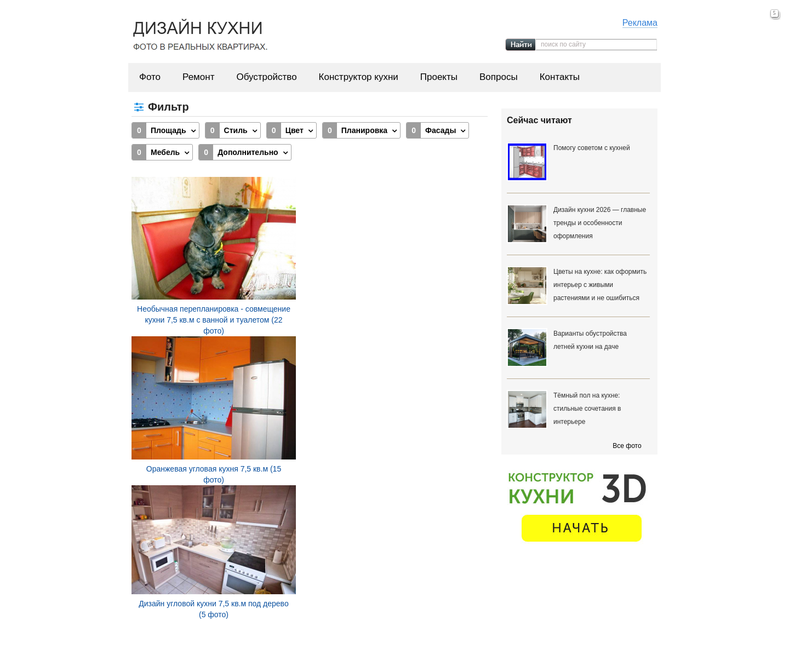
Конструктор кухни (359, 77)
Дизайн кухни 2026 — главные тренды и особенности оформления (600, 223)
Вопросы (499, 77)
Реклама (640, 23)
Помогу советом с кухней (592, 148)
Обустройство (266, 77)
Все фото (627, 446)
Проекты (439, 77)
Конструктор (427, 650)
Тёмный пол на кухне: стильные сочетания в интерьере (587, 409)
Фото (150, 77)
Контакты (560, 77)
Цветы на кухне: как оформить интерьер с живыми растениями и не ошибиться (600, 285)
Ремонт (198, 77)
